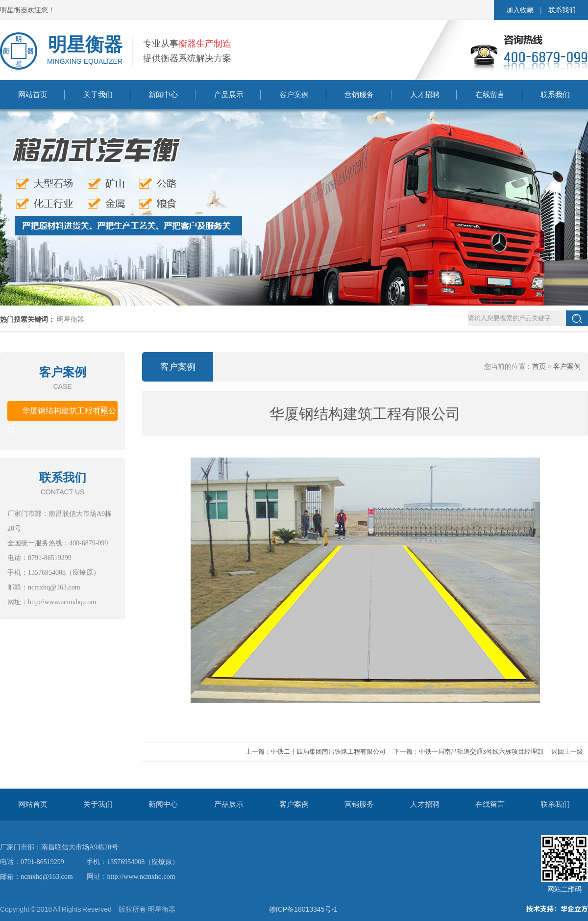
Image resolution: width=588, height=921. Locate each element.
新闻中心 (163, 95)
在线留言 (490, 95)
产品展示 (229, 95)
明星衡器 (71, 320)
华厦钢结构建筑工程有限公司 (62, 414)
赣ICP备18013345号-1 (303, 909)
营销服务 (359, 95)
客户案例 (294, 95)
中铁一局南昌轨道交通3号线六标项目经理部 (481, 752)
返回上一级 (567, 752)
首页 (539, 367)
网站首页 (33, 95)
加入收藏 (520, 10)
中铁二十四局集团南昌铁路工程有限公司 (328, 752)
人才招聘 (425, 95)
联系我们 (562, 10)
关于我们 (98, 95)
